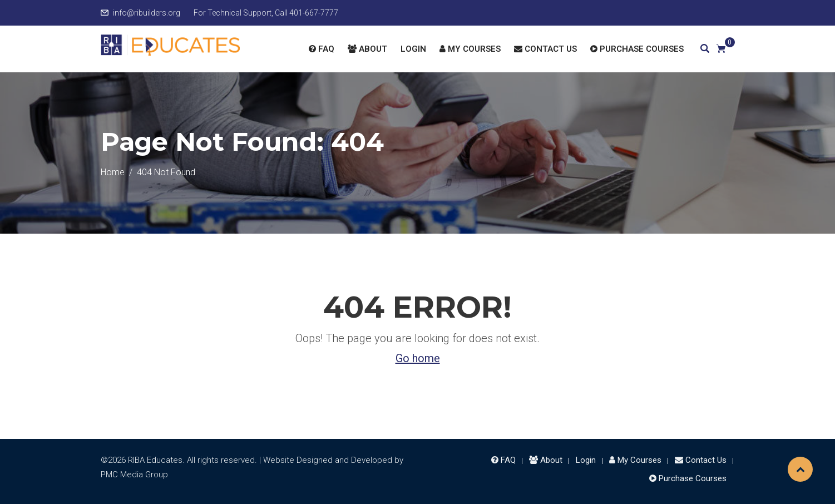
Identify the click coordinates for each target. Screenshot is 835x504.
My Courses (470, 49)
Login (413, 49)
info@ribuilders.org (147, 13)
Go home (418, 358)
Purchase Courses (637, 49)
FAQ (322, 49)
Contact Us (545, 49)
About (367, 49)
